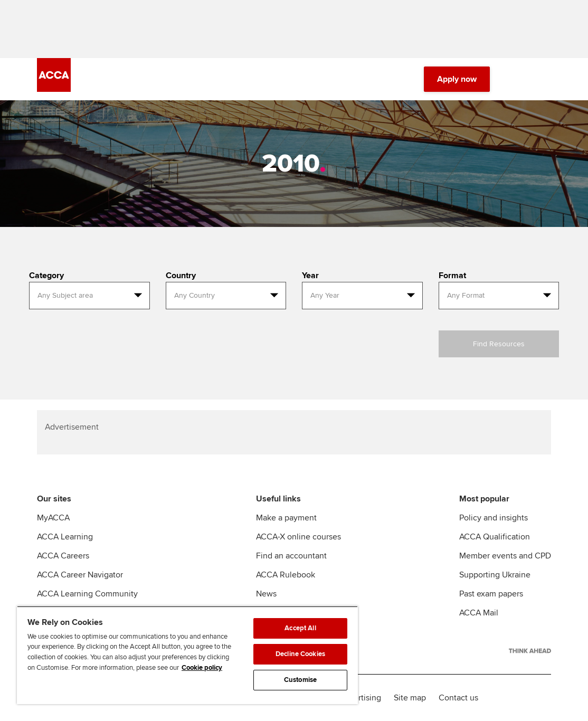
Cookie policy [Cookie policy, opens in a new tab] (202, 668)
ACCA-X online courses (298, 537)
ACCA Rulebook (286, 575)
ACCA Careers (63, 556)
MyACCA (53, 518)
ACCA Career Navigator (80, 575)
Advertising (360, 698)
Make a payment (286, 518)
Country (181, 276)
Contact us (458, 698)
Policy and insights (494, 518)
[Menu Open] (545, 79)
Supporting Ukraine (495, 575)
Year (310, 276)
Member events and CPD (505, 556)
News (266, 594)
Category (46, 276)
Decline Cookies (300, 654)
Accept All (300, 628)
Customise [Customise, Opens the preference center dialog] (300, 680)
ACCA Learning (65, 537)
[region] (187, 655)
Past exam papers (491, 594)
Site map (410, 698)
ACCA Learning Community (87, 594)
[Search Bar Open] (515, 79)
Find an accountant (291, 556)
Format (452, 276)
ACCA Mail (479, 613)
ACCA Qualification (495, 537)
